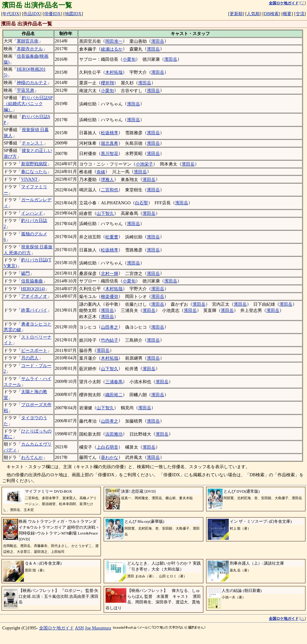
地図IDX (73, 14)
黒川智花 (110, 153)
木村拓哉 (114, 72)
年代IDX (11, 14)
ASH (79, 628)
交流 (300, 14)
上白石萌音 (107, 447)
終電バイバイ (34, 310)
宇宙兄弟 (25, 90)
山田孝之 (110, 327)
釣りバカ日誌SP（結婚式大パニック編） (28, 103)
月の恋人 (30, 358)
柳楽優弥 (110, 296)
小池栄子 (144, 164)
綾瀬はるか (112, 49)
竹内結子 (110, 340)
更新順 (236, 14)
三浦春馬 (114, 382)
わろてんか (32, 457)
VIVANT (29, 179)
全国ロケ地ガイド (56, 628)
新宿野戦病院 (34, 164)
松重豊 (112, 237)
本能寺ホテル (30, 49)
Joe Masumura (98, 628)
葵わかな (110, 457)
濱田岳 (158, 41)
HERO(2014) (33, 289)
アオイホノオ (34, 296)
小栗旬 (129, 59)
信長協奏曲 (32, 281)
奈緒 (101, 172)
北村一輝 (110, 273)
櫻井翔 (107, 83)
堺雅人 (107, 180)
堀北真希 (110, 143)
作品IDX (32, 14)
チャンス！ (33, 143)
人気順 (253, 14)
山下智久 (105, 213)
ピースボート (34, 350)
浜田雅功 (114, 434)
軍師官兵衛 (28, 41)
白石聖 (142, 203)
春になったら (34, 171)
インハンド (32, 213)
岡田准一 (114, 41)
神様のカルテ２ (32, 82)
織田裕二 (114, 395)
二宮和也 (110, 190)
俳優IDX (52, 14)
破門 (25, 273)
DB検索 (271, 14)
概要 (287, 14)
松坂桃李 (110, 133)
